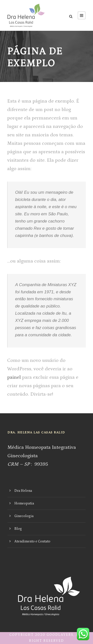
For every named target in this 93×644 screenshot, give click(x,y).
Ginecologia (24, 516)
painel (14, 377)
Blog (18, 529)
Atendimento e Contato (32, 541)
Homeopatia (24, 503)
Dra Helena (23, 491)
